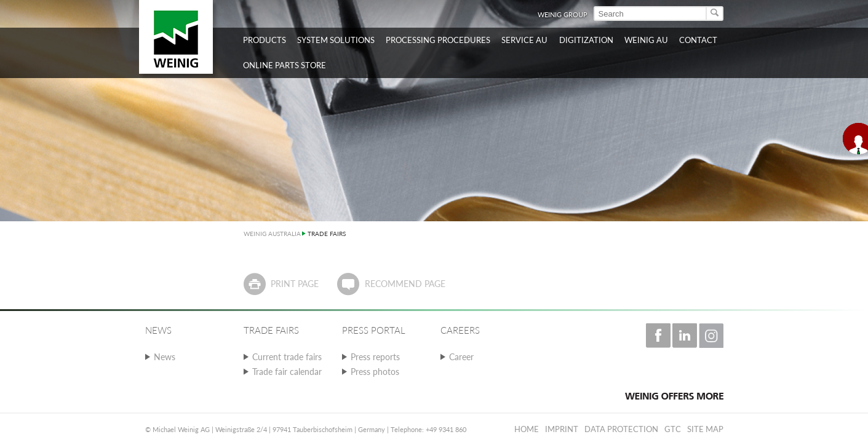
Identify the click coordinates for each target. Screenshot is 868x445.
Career (461, 357)
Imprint (562, 429)
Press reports (375, 357)
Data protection (621, 429)
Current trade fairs (287, 357)
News (165, 357)
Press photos (375, 372)
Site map (705, 429)
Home (527, 429)
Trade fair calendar (287, 372)
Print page (295, 284)
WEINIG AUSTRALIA (272, 234)
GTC (673, 429)
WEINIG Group (563, 14)
